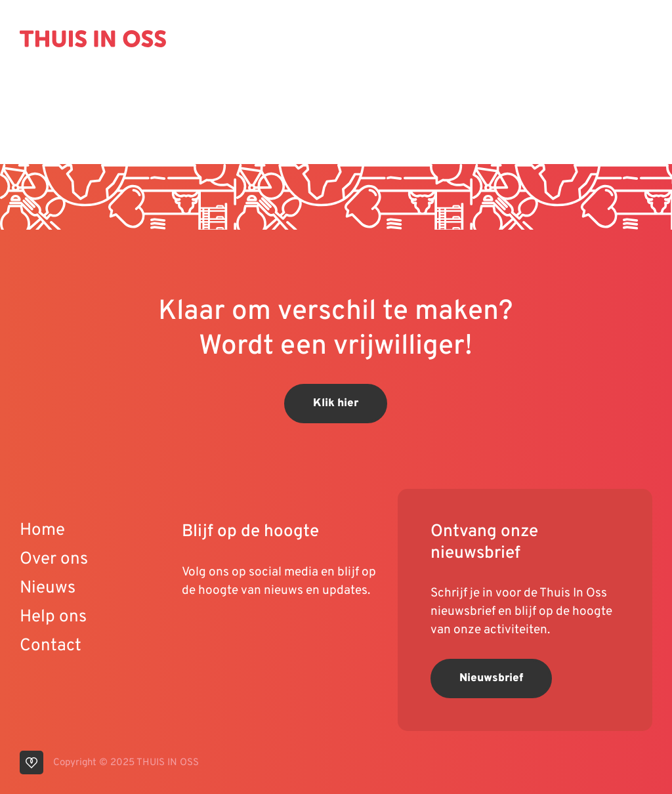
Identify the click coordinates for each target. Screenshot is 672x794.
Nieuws (48, 588)
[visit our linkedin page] (221, 633)
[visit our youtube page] (195, 633)
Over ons (54, 559)
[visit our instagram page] (247, 633)
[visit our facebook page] (270, 633)
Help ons (53, 617)
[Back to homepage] (93, 39)
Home (42, 531)
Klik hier (336, 404)
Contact (51, 646)
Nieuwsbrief (491, 679)
